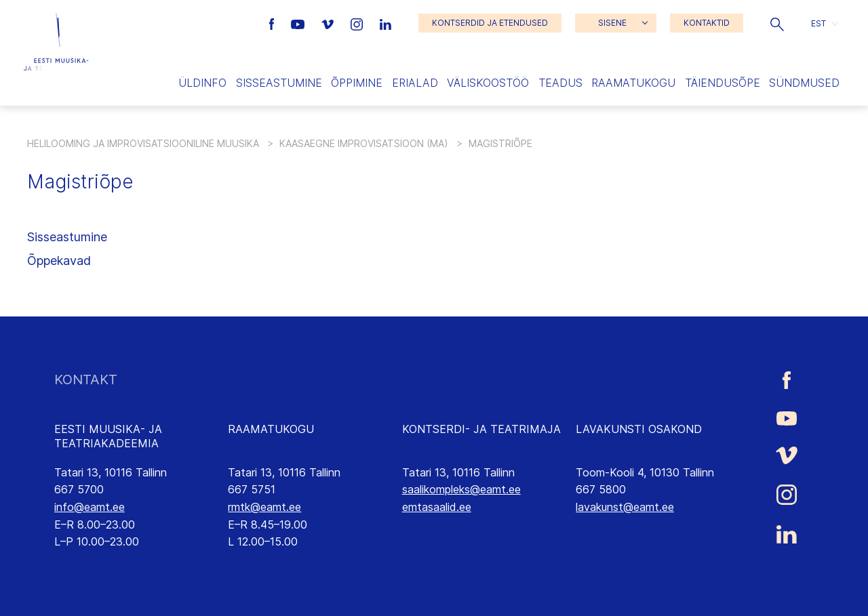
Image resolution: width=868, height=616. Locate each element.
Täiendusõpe (723, 83)
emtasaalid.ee (437, 507)
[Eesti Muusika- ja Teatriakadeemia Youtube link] (299, 23)
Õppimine (357, 83)
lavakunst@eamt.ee (625, 507)
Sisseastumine (279, 83)
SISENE (612, 23)
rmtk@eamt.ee (264, 507)
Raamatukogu (633, 83)
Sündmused (804, 83)
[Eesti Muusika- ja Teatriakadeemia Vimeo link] (329, 23)
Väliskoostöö (488, 83)
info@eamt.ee (90, 507)
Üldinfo (202, 83)
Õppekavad (59, 261)
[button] (777, 23)
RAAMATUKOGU (271, 429)
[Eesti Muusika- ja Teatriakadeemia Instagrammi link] (358, 23)
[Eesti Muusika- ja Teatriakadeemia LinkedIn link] (386, 23)
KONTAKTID (707, 23)
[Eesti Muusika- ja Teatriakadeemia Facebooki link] (274, 23)
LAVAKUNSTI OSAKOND (639, 429)
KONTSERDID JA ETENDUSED (490, 23)
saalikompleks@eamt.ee (461, 489)
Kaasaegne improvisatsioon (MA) (364, 143)
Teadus (560, 83)
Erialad (415, 83)
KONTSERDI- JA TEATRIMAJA (481, 429)
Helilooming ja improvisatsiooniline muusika (143, 143)
